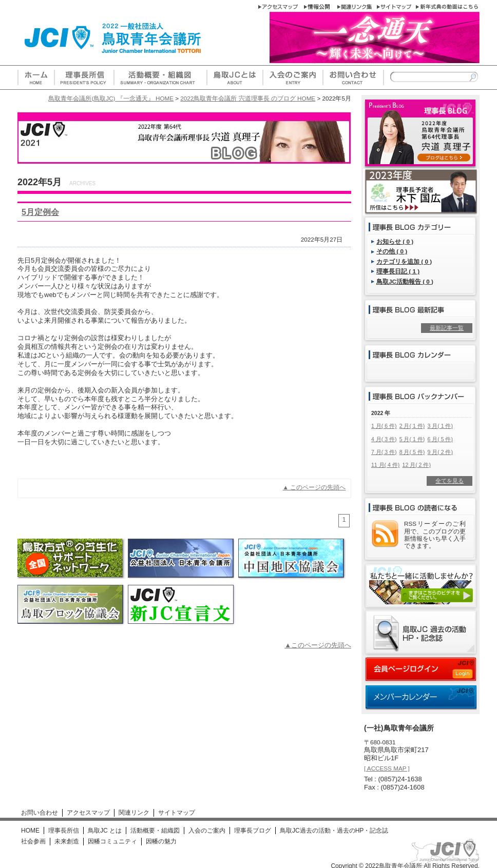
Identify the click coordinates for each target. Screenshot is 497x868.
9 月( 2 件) (440, 452)
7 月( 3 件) (384, 452)
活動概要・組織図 (155, 831)
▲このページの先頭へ (318, 645)
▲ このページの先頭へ (314, 487)
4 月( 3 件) (384, 439)
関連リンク (134, 813)
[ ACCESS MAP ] (387, 768)
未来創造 (67, 841)
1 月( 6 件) (384, 426)
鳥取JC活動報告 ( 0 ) (405, 281)
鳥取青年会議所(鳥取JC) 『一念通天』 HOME (111, 98)
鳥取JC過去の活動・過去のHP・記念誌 (334, 831)
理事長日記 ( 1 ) (398, 271)
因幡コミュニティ (112, 841)
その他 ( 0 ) (392, 251)
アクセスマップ (88, 813)
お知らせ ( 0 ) (395, 241)
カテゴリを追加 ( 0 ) (404, 261)
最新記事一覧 (447, 328)
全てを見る (450, 481)
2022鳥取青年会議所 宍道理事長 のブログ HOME (248, 98)
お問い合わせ (40, 813)
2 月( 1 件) (412, 426)
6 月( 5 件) (440, 439)
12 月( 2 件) (417, 465)
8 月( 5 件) (412, 452)
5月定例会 (40, 212)
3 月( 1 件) (440, 426)
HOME (30, 831)
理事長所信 (64, 831)
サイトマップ (177, 813)
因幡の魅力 (161, 841)
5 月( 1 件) (412, 439)
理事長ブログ (253, 831)
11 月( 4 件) (385, 465)
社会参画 (33, 841)
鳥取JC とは (105, 831)
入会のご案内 (207, 831)
